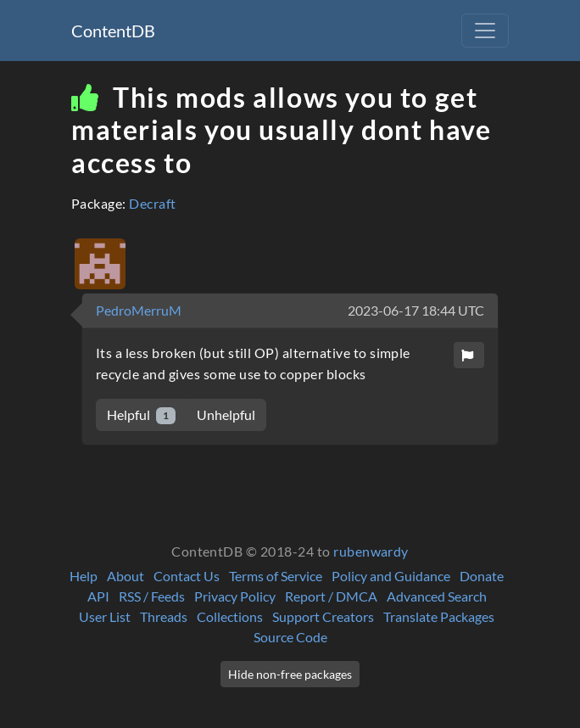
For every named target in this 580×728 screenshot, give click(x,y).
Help (84, 576)
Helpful (141, 415)
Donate (482, 576)
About (125, 576)
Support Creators (323, 616)
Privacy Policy (235, 596)
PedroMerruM (139, 310)
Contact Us (187, 576)
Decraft (152, 203)
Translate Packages (439, 616)
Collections (230, 616)
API (98, 596)
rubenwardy (371, 551)
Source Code (290, 637)
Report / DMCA (331, 596)
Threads (164, 616)
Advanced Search (437, 596)
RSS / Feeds (152, 596)
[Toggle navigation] (485, 31)
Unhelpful (226, 414)
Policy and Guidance (391, 576)
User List (105, 616)
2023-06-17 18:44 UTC (416, 310)
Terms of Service (276, 576)
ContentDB (113, 31)
